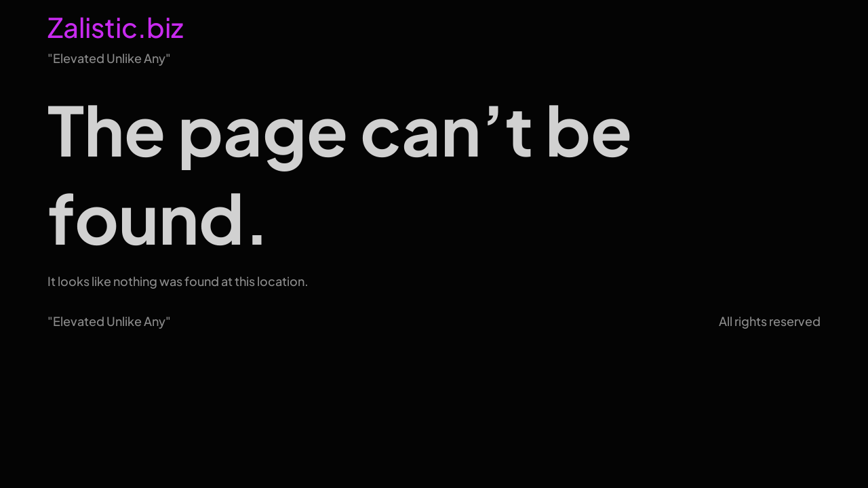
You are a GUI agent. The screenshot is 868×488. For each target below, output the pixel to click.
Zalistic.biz (115, 27)
